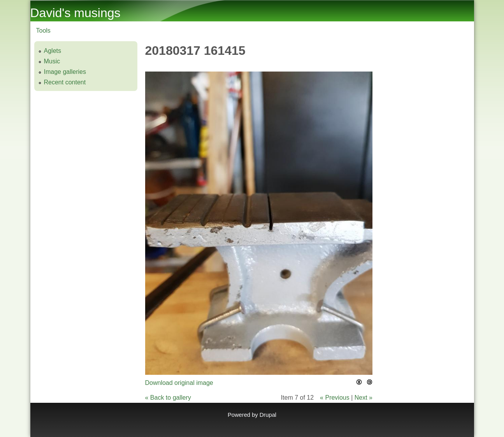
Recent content (65, 82)
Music (52, 61)
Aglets (53, 51)
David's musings (76, 13)
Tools (43, 31)
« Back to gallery (168, 398)
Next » (364, 398)
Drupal (268, 415)
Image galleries (65, 72)
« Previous (335, 398)
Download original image (179, 383)
